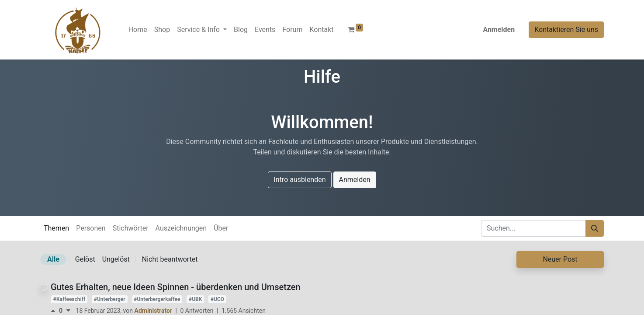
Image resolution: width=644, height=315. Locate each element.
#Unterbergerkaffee (157, 299)
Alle (53, 259)
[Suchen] (595, 228)
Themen (56, 228)
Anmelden (499, 30)
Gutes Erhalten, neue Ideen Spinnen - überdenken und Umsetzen (176, 287)
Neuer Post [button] (560, 259)
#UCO (217, 299)
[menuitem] (138, 30)
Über (221, 228)
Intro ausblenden (299, 180)
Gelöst (85, 259)
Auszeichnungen (181, 228)
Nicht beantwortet (170, 259)
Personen (91, 228)
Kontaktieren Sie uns (566, 30)
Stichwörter (131, 228)
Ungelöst (116, 259)
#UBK (195, 299)
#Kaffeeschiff (69, 299)
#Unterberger (110, 299)
